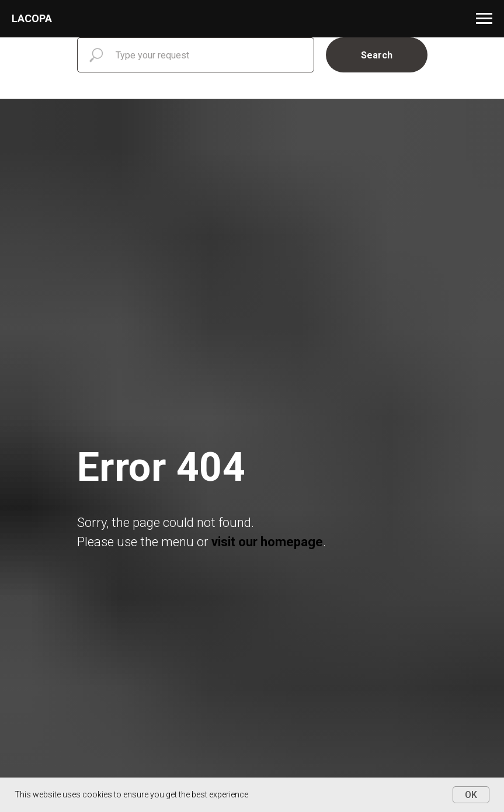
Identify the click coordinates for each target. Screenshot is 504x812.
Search (377, 55)
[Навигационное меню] (484, 19)
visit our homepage (267, 542)
